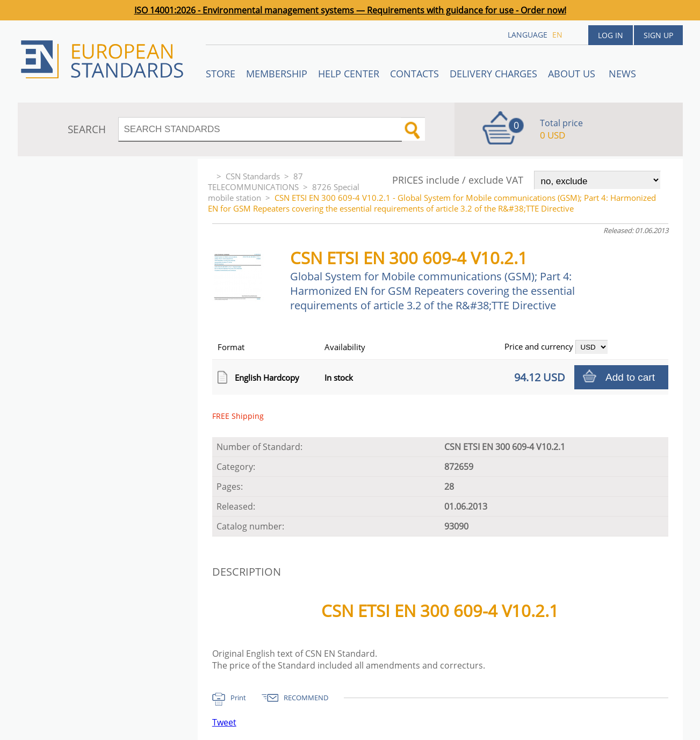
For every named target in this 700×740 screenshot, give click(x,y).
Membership (277, 74)
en (557, 35)
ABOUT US (573, 74)
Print (238, 698)
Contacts (414, 74)
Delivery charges (493, 74)
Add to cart (630, 377)
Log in (611, 35)
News (622, 74)
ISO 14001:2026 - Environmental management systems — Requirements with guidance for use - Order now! (350, 10)
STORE (221, 74)
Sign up (658, 35)
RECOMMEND (306, 698)
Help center (349, 74)
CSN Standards (253, 176)
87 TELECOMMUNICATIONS (255, 182)
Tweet (224, 722)
